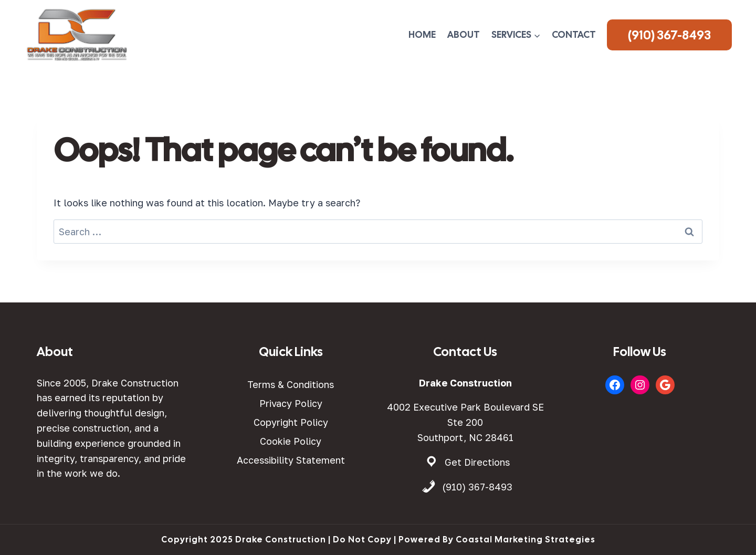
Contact (574, 34)
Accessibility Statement (291, 460)
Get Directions (477, 462)
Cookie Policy (291, 441)
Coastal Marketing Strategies (526, 540)
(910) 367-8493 (669, 35)
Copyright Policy (291, 422)
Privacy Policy (291, 403)
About (464, 34)
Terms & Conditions (291, 384)
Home (422, 34)
